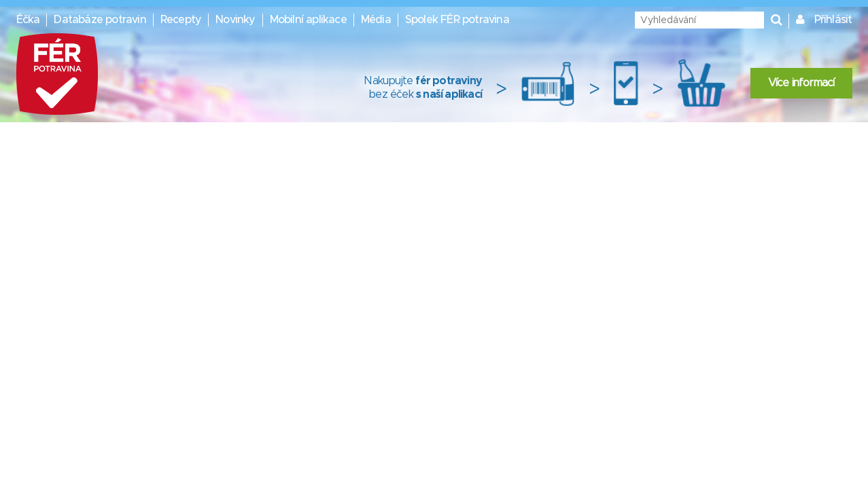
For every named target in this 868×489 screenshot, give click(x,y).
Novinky (235, 20)
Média (376, 20)
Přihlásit (833, 20)
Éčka (28, 20)
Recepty (181, 20)
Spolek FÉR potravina (457, 20)
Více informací (801, 83)
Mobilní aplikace (308, 20)
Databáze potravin (100, 20)
